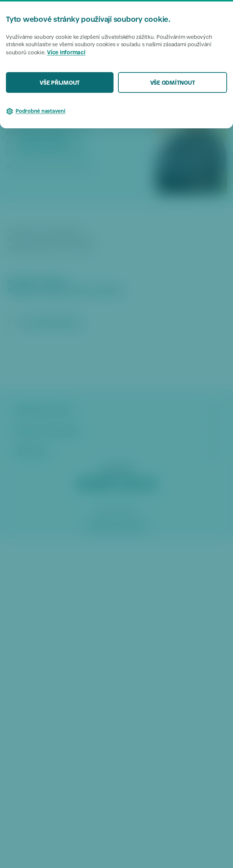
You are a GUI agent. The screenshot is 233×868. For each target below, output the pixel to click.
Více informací (66, 53)
